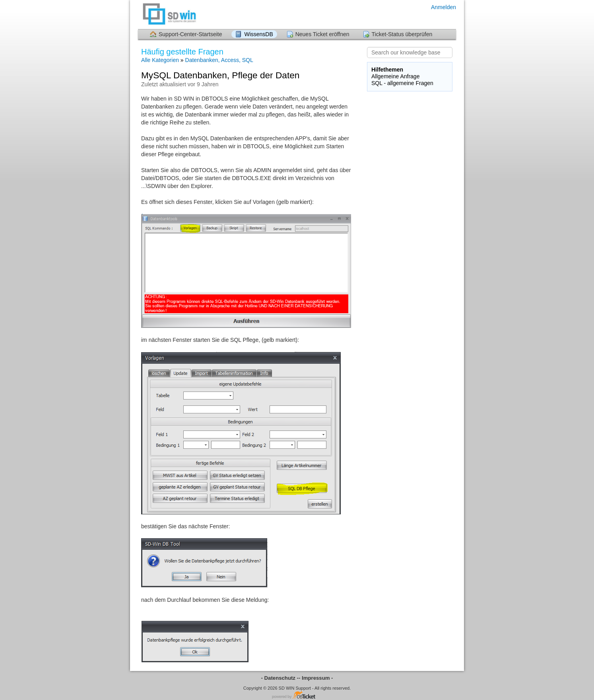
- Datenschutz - (280, 678)
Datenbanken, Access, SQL (219, 60)
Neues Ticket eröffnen (322, 34)
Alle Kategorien (160, 60)
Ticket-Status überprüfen (402, 34)
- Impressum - (316, 678)
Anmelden (444, 7)
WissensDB (258, 34)
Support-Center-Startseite (190, 34)
